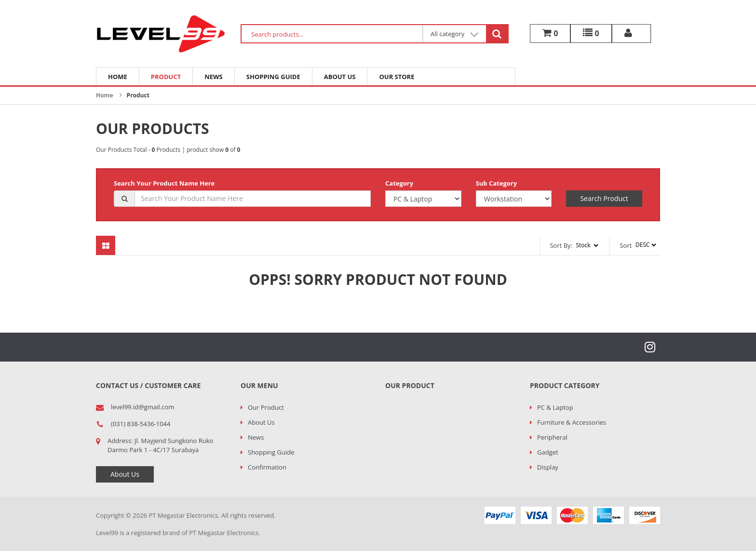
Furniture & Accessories (572, 422)
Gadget (548, 452)
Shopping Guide (273, 77)
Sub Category (496, 183)
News (214, 77)
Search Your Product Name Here (164, 183)
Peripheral (552, 437)
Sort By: (561, 245)
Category (399, 183)
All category (455, 34)
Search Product (604, 198)
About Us (340, 77)
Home (118, 77)
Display (548, 467)
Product (166, 77)
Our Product (266, 407)
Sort (626, 245)
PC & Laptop (555, 407)
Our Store (397, 77)
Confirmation (267, 467)
